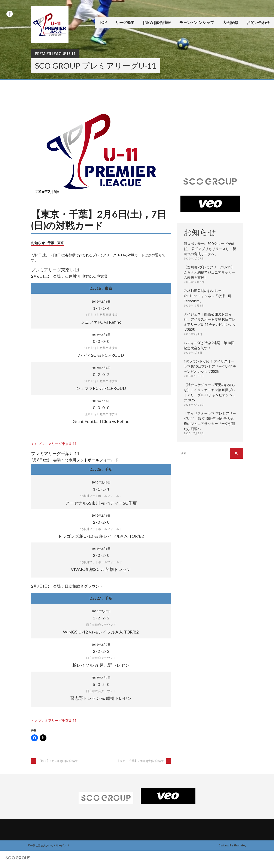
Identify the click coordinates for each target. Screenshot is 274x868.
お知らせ (38, 243)
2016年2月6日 (101, 302)
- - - (101, 308)
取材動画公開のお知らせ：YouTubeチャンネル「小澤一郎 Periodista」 (208, 296)
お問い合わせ (258, 22)
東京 (61, 243)
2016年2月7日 (101, 611)
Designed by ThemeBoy (232, 846)
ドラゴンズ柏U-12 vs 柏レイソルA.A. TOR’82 (101, 536)
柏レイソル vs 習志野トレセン (101, 665)
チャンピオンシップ (197, 22)
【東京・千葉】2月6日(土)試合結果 (144, 761)
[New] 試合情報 (157, 22)
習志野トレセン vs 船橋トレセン (101, 698)
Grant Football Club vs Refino (101, 421)
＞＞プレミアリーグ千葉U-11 (54, 721)
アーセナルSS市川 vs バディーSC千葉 (101, 503)
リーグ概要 (125, 22)
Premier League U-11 (55, 54)
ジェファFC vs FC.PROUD (101, 388)
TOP (103, 22)
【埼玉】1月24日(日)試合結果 (54, 761)
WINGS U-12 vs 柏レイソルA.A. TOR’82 (101, 632)
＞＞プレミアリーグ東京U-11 (54, 444)
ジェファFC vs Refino (101, 322)
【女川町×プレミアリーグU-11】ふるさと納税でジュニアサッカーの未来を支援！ (209, 272)
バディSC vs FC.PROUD (101, 355)
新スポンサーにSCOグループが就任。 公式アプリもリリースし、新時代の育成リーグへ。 (210, 249)
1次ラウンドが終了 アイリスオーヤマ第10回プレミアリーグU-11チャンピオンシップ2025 (210, 366)
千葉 (51, 243)
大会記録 (230, 22)
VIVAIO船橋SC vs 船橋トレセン (101, 569)
